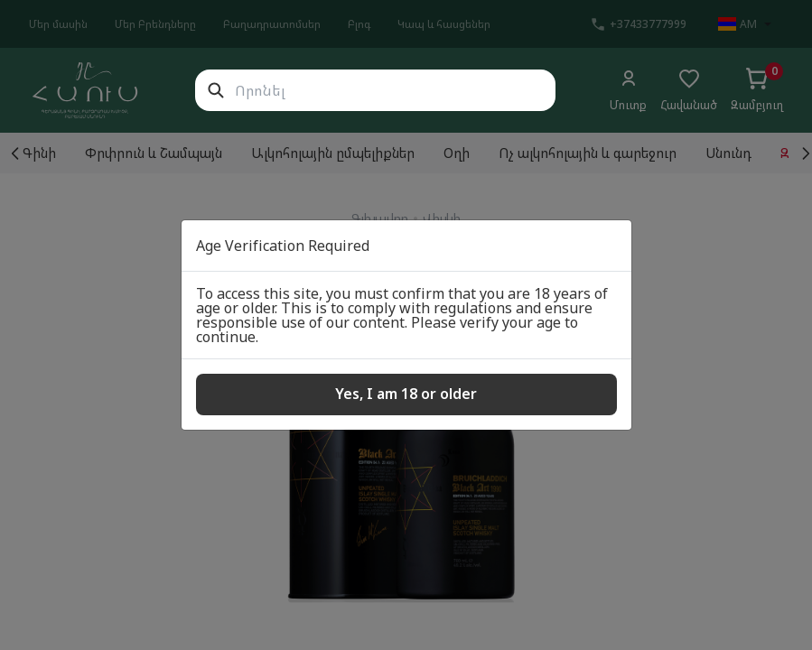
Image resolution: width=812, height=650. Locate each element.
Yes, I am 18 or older (406, 394)
